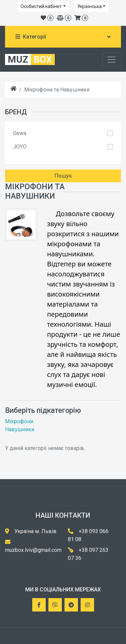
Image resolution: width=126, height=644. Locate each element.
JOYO (20, 147)
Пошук (63, 176)
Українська (90, 6)
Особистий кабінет (41, 6)
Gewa (20, 133)
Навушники (20, 429)
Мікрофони (19, 421)
